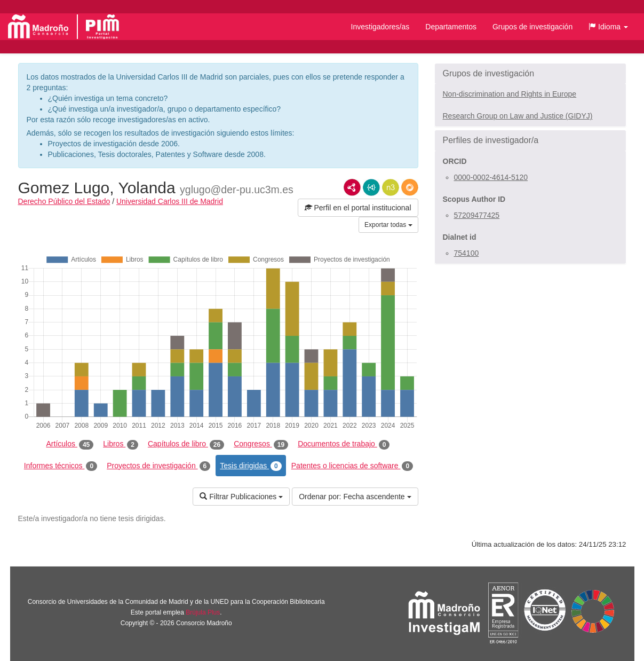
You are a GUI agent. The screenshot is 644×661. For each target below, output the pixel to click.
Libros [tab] (121, 444)
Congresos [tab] (261, 444)
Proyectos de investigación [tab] (158, 466)
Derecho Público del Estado (64, 201)
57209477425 (477, 215)
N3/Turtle (391, 187)
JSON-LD (371, 187)
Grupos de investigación (532, 27)
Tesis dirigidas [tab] (251, 466)
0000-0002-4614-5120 (491, 177)
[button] (608, 27)
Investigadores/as (380, 27)
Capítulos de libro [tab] (186, 444)
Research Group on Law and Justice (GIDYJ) (518, 116)
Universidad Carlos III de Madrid (170, 201)
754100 (467, 253)
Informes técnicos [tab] (61, 466)
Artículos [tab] (70, 444)
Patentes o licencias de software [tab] (352, 466)
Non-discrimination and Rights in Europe (510, 94)
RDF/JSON (410, 187)
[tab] (530, 74)
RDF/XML (352, 187)
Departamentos (451, 27)
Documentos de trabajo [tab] (344, 444)
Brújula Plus (203, 612)
